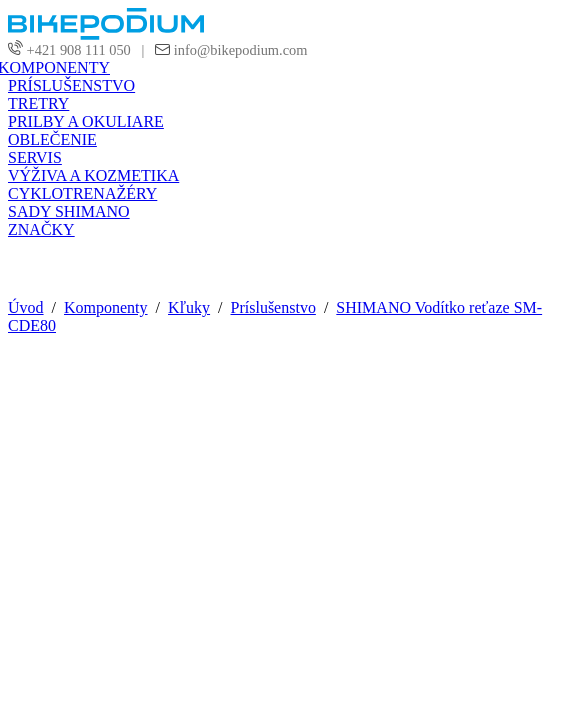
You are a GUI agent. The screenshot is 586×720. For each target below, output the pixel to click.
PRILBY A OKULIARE (86, 121)
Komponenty (106, 307)
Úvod (26, 307)
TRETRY (38, 103)
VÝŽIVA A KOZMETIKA (93, 175)
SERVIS (35, 157)
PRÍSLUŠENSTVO (71, 85)
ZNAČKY (41, 229)
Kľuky (189, 307)
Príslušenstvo (273, 307)
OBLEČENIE (52, 139)
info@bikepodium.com (238, 50)
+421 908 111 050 (79, 50)
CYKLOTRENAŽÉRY (82, 193)
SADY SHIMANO (69, 211)
